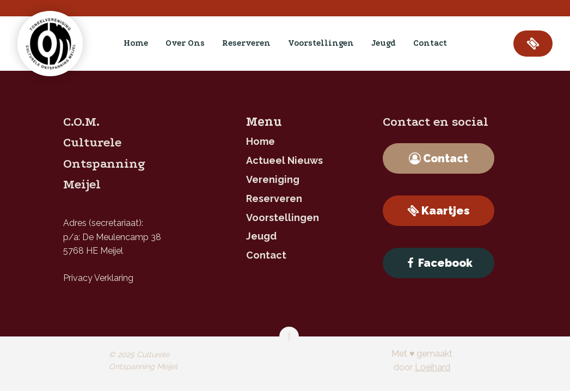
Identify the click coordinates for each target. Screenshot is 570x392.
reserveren (246, 43)
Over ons (185, 43)
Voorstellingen (321, 43)
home (136, 43)
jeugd (384, 43)
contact (430, 43)
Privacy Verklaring (98, 278)
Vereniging (273, 179)
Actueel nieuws (284, 160)
